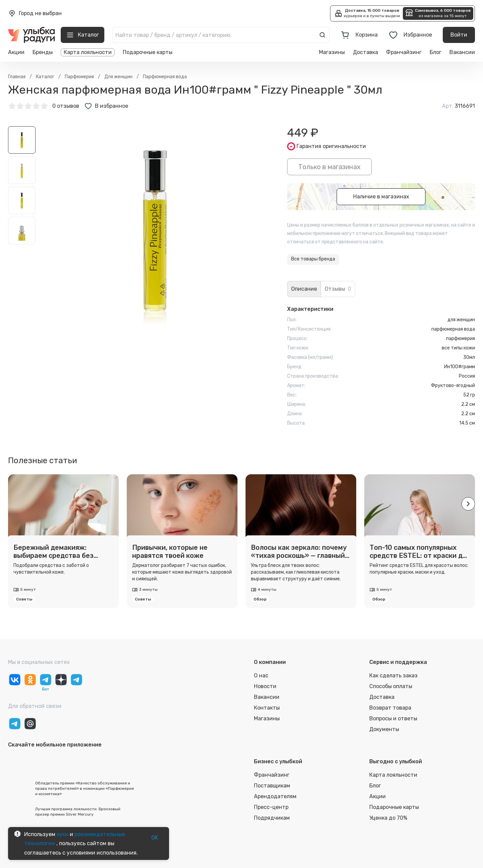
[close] (111, 28)
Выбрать (101, 75)
